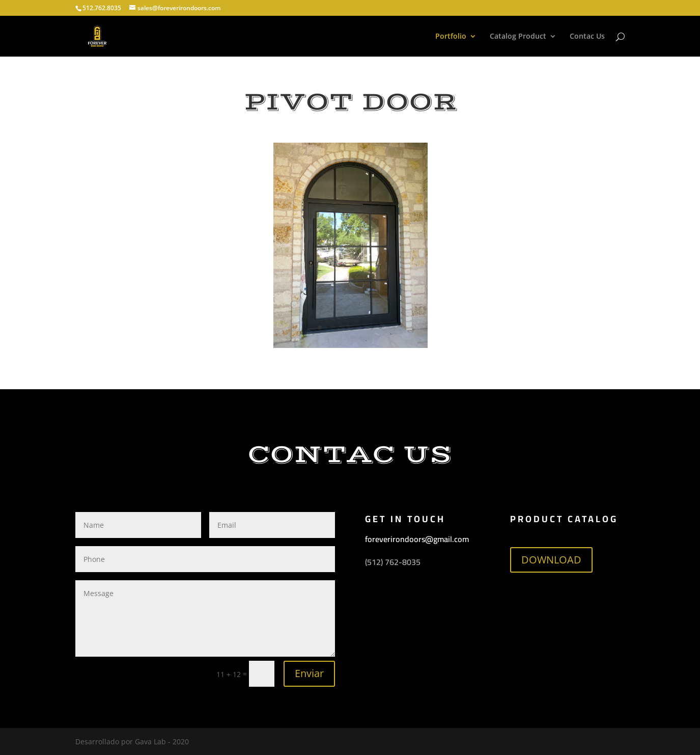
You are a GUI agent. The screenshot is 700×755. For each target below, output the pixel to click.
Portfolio (451, 37)
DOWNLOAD (551, 560)
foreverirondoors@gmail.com (417, 539)
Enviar (309, 673)
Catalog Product (518, 37)
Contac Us (587, 37)
